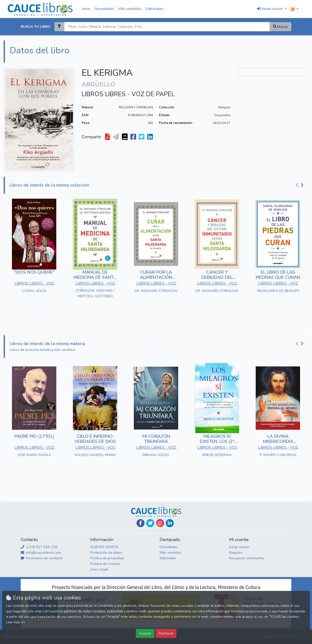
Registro (236, 552)
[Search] (167, 27)
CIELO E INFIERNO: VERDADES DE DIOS (95, 439)
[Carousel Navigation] (300, 185)
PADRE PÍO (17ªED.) (34, 436)
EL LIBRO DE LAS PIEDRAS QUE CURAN (278, 275)
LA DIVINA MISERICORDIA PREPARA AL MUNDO (278, 442)
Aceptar (145, 633)
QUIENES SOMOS (104, 547)
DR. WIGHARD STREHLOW (156, 291)
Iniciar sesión (239, 547)
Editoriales (155, 9)
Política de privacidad (107, 558)
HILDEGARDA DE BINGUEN (278, 291)
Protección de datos (106, 552)
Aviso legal (99, 569)
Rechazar (166, 633)
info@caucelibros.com (41, 552)
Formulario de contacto (42, 558)
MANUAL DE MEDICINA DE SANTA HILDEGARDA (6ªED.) (95, 277)
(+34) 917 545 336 (39, 547)
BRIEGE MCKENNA (217, 455)
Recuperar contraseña (247, 558)
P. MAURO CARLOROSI (278, 455)
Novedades (104, 9)
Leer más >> (16, 622)
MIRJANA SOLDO (156, 455)
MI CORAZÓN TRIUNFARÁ (156, 439)
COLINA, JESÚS (34, 291)
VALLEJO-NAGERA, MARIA (95, 455)
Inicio (86, 9)
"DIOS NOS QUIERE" (34, 272)
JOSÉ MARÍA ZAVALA (34, 455)
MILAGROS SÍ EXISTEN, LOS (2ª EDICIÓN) (217, 442)
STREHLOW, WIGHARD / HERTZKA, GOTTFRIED (95, 293)
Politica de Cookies (105, 564)
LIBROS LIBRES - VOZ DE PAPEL (128, 94)
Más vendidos (130, 9)
